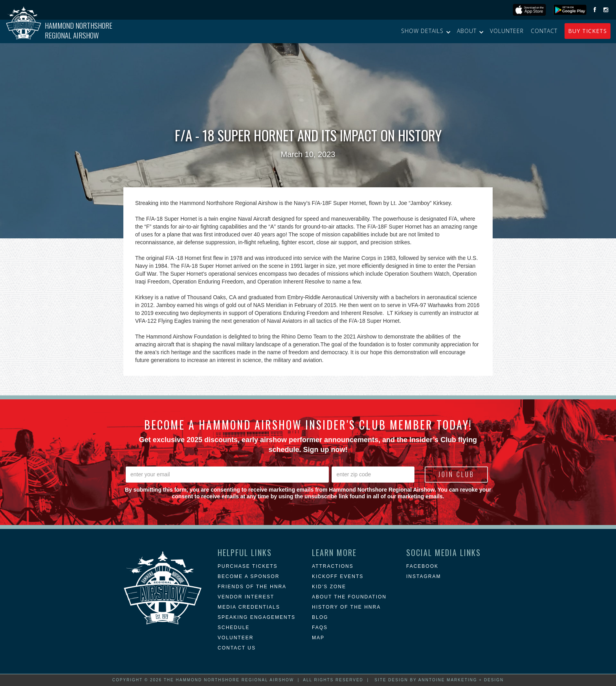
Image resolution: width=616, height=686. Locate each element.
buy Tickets (588, 31)
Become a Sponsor (248, 576)
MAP (318, 638)
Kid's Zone (329, 587)
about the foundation (349, 597)
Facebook (422, 566)
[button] (425, 31)
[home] (59, 31)
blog (320, 617)
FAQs (320, 627)
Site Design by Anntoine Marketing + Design (439, 680)
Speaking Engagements (257, 617)
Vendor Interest (246, 597)
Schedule (234, 627)
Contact (544, 31)
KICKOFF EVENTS (338, 576)
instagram (423, 576)
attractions (333, 566)
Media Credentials (249, 607)
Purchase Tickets (247, 566)
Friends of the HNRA (252, 587)
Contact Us (237, 648)
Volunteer (507, 31)
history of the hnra (346, 607)
